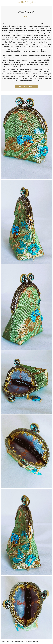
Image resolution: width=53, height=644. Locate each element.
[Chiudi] (2, 2)
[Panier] (51, 2)
